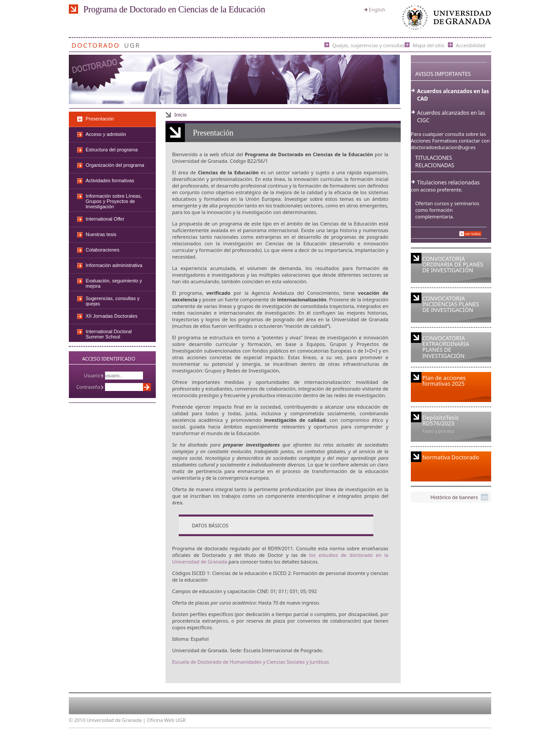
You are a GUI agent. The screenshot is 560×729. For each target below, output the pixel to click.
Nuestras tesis (101, 234)
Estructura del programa (112, 150)
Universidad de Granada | (117, 720)
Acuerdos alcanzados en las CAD (453, 95)
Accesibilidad (471, 45)
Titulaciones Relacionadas (435, 162)
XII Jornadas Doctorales (111, 316)
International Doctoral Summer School (109, 334)
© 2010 (77, 720)
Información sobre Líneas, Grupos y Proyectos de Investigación (114, 201)
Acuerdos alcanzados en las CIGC (451, 116)
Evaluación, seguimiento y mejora (114, 283)
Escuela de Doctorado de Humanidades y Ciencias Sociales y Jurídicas (250, 662)
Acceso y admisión (106, 134)
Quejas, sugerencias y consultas (368, 45)
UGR (132, 43)
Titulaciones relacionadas (448, 182)
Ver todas (473, 234)
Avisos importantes (443, 74)
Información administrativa (114, 265)
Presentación (100, 119)
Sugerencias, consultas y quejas (113, 301)
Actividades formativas (110, 180)
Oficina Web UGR (166, 720)
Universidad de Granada (445, 20)
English (377, 9)
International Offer (105, 219)
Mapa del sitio (428, 45)
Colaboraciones (102, 250)
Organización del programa (115, 165)
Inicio (180, 115)
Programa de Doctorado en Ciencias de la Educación (174, 9)
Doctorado (96, 43)
